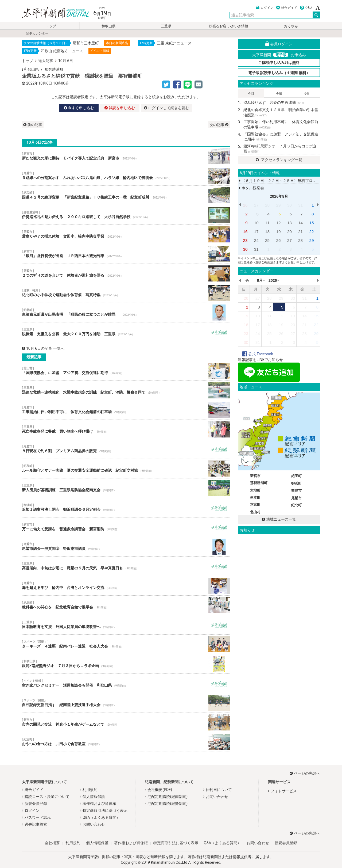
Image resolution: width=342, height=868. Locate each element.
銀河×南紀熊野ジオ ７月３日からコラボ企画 (126, 664)
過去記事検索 (36, 824)
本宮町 (255, 505)
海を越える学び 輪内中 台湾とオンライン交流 (126, 586)
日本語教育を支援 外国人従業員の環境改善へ (126, 625)
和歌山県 (108, 26)
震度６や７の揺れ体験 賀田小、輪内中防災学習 (126, 234)
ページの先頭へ (305, 773)
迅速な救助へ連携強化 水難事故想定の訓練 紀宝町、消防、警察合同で (126, 390)
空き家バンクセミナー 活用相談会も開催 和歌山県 (126, 683)
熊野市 (296, 491)
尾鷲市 (296, 498)
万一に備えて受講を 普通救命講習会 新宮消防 (126, 527)
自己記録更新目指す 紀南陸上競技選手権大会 (126, 703)
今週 (279, 94)
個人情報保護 (94, 797)
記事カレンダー (37, 33)
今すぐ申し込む (79, 108)
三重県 (166, 26)
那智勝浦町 (54, 69)
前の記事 (33, 125)
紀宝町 (296, 476)
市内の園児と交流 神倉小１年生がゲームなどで (126, 722)
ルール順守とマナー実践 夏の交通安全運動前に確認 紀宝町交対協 (126, 469)
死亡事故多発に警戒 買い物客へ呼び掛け (126, 429)
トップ (51, 26)
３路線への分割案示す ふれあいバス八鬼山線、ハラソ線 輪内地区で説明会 (126, 176)
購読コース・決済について (47, 797)
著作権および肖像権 (99, 804)
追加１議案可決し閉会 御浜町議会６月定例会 (126, 508)
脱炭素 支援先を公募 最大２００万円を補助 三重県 (126, 332)
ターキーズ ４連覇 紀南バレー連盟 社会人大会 (126, 644)
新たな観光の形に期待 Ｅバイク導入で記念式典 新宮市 (126, 156)
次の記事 (219, 125)
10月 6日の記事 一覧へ (43, 348)
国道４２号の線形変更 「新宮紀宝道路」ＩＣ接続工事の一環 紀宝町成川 (126, 195)
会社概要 (52, 843)
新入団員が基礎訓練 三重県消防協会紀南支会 (126, 488)
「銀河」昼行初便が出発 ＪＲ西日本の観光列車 (126, 254)
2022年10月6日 (39, 83)
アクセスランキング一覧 (279, 160)
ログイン (265, 8)
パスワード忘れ (38, 817)
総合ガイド (287, 8)
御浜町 (296, 483)
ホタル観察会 (251, 188)
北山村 (255, 512)
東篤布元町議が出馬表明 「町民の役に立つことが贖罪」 (126, 313)
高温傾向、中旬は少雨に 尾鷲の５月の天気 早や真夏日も (126, 566)
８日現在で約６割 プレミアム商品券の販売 (126, 449)
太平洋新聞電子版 (51, 13)
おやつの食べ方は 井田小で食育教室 (126, 742)
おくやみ (291, 26)
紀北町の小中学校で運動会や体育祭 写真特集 (126, 293)
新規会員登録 (36, 804)
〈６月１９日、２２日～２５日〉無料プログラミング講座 (289, 181)
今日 (251, 94)
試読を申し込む (120, 108)
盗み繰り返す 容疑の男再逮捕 (274, 102)
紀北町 (296, 505)
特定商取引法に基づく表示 (105, 810)
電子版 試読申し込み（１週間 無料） (279, 73)
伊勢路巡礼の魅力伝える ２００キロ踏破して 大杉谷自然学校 (126, 215)
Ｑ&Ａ (306, 8)
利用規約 (90, 790)
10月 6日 (66, 61)
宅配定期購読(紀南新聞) (168, 797)
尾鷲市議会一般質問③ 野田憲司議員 (126, 547)
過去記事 (46, 61)
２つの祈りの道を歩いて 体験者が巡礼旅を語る (126, 273)
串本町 (255, 498)
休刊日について (219, 790)
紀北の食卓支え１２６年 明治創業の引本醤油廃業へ (281, 112)
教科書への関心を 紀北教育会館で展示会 (126, 605)
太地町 (255, 490)
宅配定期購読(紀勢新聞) (168, 804)
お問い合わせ (94, 824)
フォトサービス (284, 791)
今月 (307, 94)
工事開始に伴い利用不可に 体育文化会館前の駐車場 (126, 410)
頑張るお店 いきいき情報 (228, 26)
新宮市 (255, 476)
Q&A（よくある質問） (101, 817)
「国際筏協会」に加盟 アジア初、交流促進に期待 (126, 371)
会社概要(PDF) (160, 790)
